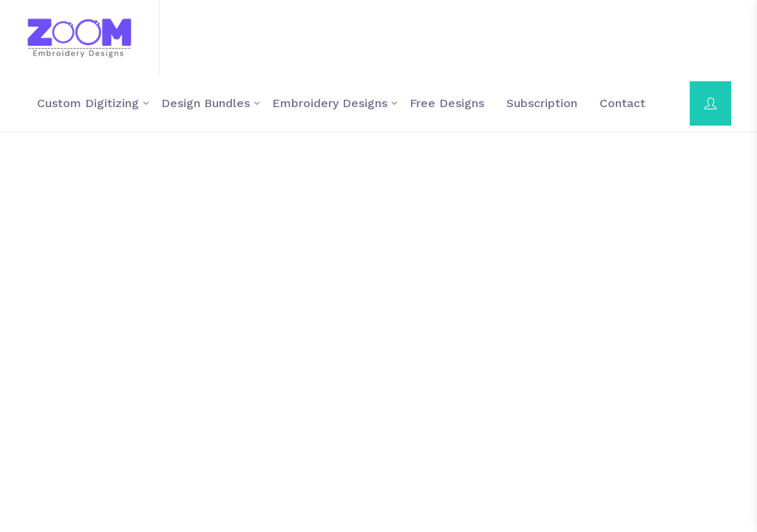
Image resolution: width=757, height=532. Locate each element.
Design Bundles (206, 103)
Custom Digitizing (88, 103)
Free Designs (447, 103)
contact (622, 103)
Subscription (542, 103)
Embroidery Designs (330, 103)
